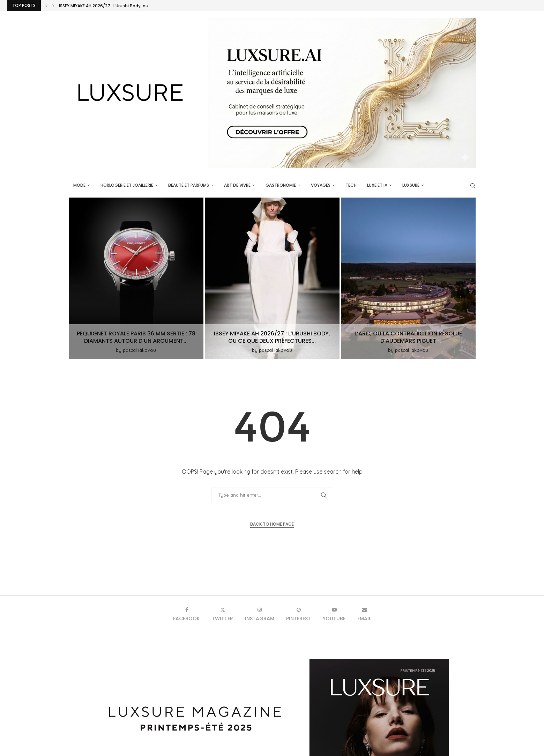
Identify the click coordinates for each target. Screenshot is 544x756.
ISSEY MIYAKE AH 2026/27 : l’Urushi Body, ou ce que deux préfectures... (272, 337)
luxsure (411, 185)
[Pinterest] (299, 614)
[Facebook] (187, 614)
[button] (46, 6)
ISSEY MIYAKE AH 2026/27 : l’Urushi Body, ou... (105, 6)
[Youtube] (334, 614)
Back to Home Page (272, 524)
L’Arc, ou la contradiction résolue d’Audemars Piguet (408, 337)
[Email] (364, 614)
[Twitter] (222, 614)
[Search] (473, 186)
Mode (79, 185)
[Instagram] (260, 614)
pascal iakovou (139, 350)
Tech (351, 185)
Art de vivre (237, 185)
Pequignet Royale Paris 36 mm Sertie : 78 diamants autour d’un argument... (136, 337)
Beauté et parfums (189, 185)
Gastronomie (281, 185)
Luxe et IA (377, 185)
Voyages (321, 185)
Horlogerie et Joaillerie (127, 185)
